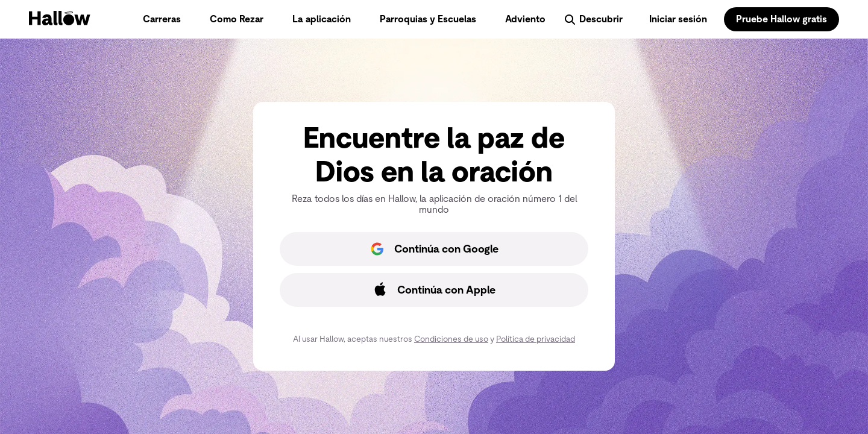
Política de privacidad (536, 339)
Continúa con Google (432, 249)
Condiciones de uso (451, 339)
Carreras (162, 19)
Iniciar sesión (678, 19)
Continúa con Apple (432, 290)
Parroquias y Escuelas (428, 19)
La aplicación (322, 19)
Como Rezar (237, 19)
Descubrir (593, 19)
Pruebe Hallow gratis (782, 19)
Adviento (525, 19)
